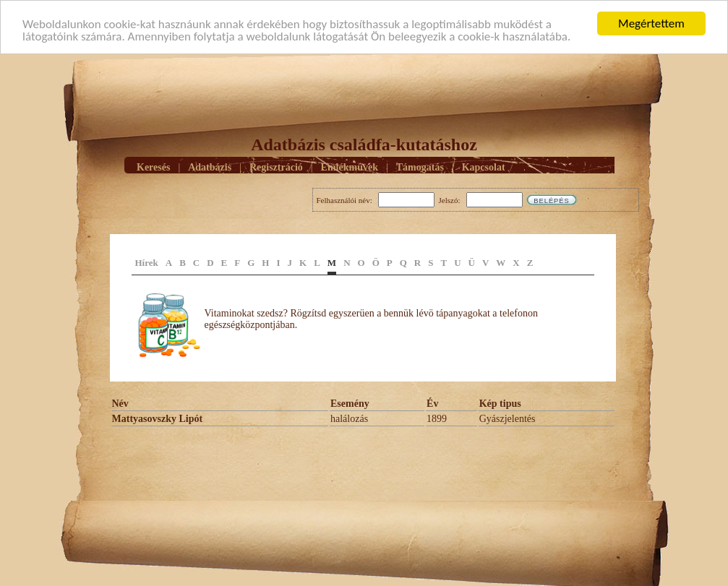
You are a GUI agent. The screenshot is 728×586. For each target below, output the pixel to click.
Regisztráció (276, 167)
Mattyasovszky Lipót (158, 419)
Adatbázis (210, 167)
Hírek (147, 263)
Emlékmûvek (350, 167)
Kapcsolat (484, 167)
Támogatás (420, 167)
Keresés (153, 167)
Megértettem (651, 23)
